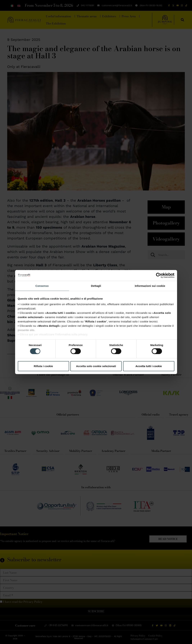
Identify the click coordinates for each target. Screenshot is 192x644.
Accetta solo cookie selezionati (96, 366)
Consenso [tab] (42, 286)
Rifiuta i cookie (43, 366)
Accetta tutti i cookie (149, 366)
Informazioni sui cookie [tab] (150, 286)
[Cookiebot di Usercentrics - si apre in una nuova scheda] (159, 275)
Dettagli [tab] (96, 286)
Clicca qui (26, 334)
